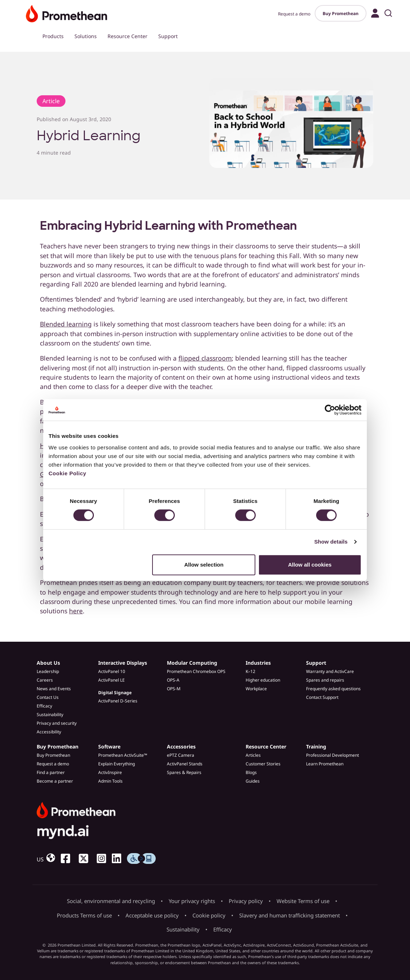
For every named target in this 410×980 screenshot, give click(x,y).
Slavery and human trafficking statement (290, 915)
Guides (253, 781)
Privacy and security (57, 723)
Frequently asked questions (333, 689)
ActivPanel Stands (185, 764)
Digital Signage (115, 693)
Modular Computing (192, 663)
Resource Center (127, 36)
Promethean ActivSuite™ (123, 755)
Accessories (181, 747)
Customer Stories (263, 764)
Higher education (263, 680)
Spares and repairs (325, 680)
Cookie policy (209, 915)
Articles (253, 755)
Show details (331, 542)
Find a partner (51, 772)
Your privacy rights (192, 901)
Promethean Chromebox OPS (196, 671)
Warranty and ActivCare (330, 671)
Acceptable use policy (152, 915)
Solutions (86, 36)
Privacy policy (246, 901)
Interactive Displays (123, 663)
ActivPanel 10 (112, 671)
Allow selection (204, 565)
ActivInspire (110, 772)
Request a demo (294, 14)
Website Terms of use (303, 901)
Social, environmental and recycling (111, 901)
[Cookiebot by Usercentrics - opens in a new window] (330, 410)
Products (53, 36)
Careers (45, 680)
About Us (48, 663)
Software (109, 747)
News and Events (54, 689)
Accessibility (49, 732)
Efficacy (44, 706)
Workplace (256, 689)
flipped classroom (205, 358)
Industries (258, 663)
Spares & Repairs (184, 772)
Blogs (251, 772)
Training (316, 747)
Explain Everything (117, 764)
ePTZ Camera (181, 755)
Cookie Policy (67, 473)
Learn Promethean (325, 764)
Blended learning (66, 324)
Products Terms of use (84, 915)
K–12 (250, 671)
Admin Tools (110, 781)
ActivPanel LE (111, 680)
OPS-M (174, 689)
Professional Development (332, 755)
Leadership (48, 671)
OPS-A (173, 680)
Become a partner (55, 781)
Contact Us (48, 697)
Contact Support (322, 697)
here (76, 611)
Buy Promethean (341, 13)
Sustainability (50, 715)
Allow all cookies (310, 565)
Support (168, 36)
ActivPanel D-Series (118, 701)
